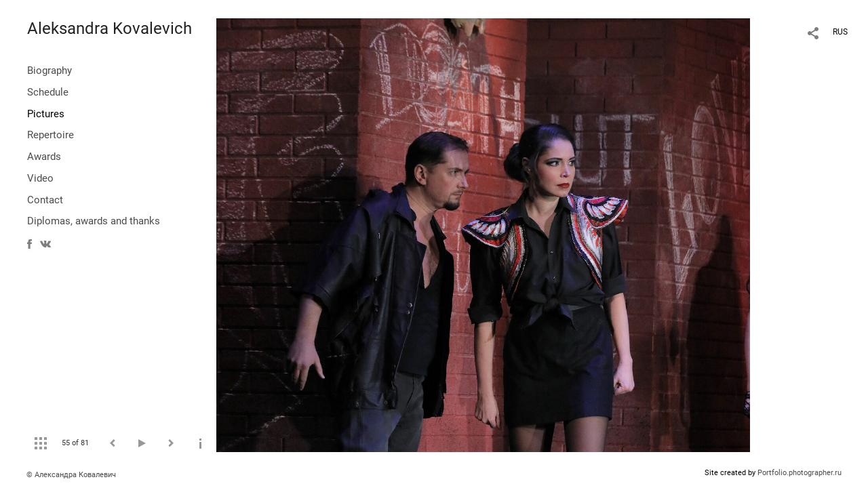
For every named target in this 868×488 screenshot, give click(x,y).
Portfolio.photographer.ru (800, 473)
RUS (840, 32)
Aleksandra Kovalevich (110, 28)
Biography (50, 70)
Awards (44, 157)
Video (40, 178)
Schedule (48, 92)
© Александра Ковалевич (71, 475)
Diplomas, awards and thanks (94, 221)
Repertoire (51, 135)
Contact (45, 200)
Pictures (46, 114)
